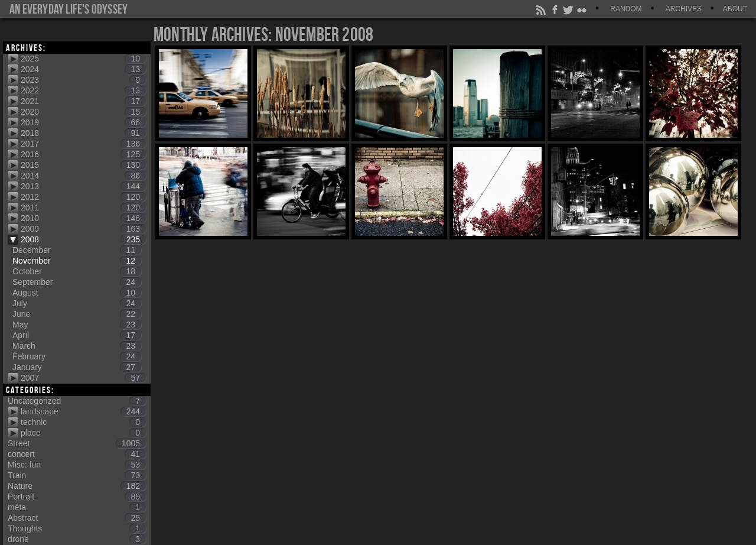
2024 (83, 69)
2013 (83, 186)
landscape (83, 411)
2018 (83, 133)
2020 (83, 112)
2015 (83, 165)
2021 (83, 101)
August (77, 293)
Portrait (77, 497)
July (77, 303)
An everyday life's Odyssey (69, 9)
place (83, 433)
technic (83, 422)
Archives (684, 9)
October (77, 271)
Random (626, 9)
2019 (83, 122)
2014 (83, 176)
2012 (83, 197)
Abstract (77, 518)
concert (77, 454)
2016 (83, 154)
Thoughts (77, 528)
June (77, 314)
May (77, 325)
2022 (83, 90)
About (735, 9)
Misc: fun (77, 465)
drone (77, 539)
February (77, 356)
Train (77, 475)
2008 (83, 239)
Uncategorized (77, 401)
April (77, 335)
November (77, 261)
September (77, 282)
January (77, 367)
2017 (83, 144)
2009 (83, 229)
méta (77, 507)
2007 (83, 378)
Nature (77, 486)
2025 (83, 59)
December (77, 250)
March (77, 346)
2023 (83, 80)
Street (77, 443)
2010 (83, 218)
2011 (83, 207)
